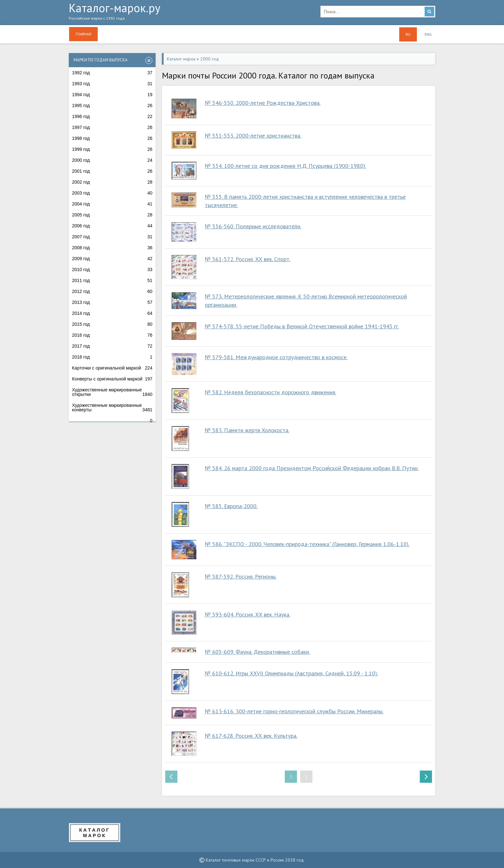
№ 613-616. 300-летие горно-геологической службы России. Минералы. (294, 711)
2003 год (112, 193)
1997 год (112, 127)
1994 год (112, 95)
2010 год (112, 270)
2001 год (112, 171)
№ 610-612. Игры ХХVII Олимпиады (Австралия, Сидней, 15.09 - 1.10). (291, 673)
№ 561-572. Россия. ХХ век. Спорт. (248, 259)
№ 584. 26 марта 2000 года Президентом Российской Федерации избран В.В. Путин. (312, 468)
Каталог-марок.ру (190, 13)
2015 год (112, 324)
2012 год (112, 291)
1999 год (112, 149)
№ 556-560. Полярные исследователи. (253, 226)
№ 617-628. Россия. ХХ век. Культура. (251, 736)
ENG (428, 34)
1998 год (112, 138)
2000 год (112, 160)
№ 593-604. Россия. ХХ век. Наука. (248, 614)
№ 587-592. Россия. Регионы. (241, 576)
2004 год (112, 204)
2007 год (112, 237)
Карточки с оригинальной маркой (112, 368)
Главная (83, 34)
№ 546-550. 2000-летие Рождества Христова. (263, 103)
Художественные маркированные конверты (112, 407)
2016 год (112, 335)
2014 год (112, 313)
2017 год (112, 346)
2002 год (112, 182)
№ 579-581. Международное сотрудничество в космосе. (276, 357)
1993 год (112, 84)
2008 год (112, 248)
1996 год (112, 116)
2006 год (112, 226)
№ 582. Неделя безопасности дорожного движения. (270, 392)
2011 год (112, 280)
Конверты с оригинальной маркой (112, 379)
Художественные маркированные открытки (112, 392)
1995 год (112, 105)
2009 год (112, 259)
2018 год (112, 357)
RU (408, 34)
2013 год (112, 302)
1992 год (112, 73)
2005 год (112, 215)
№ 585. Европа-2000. (231, 506)
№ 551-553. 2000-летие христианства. (253, 136)
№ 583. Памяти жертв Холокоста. (247, 430)
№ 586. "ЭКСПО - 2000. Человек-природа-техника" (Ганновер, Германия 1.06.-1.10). (307, 544)
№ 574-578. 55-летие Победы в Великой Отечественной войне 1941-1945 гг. (302, 326)
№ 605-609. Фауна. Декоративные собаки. (257, 652)
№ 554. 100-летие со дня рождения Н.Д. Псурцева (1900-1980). (285, 166)
